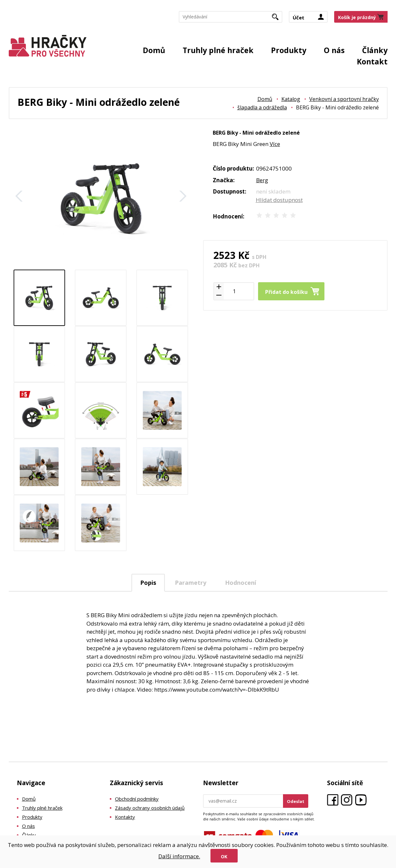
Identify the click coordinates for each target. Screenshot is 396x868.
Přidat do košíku (286, 292)
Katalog (291, 99)
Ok (224, 857)
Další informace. (179, 856)
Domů (154, 50)
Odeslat (296, 801)
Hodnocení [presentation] (241, 583)
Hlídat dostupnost (279, 200)
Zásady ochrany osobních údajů (150, 808)
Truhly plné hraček (218, 50)
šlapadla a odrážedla (262, 107)
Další (183, 196)
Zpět (19, 196)
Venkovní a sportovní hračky (344, 99)
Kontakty (125, 817)
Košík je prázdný (357, 17)
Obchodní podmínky (137, 799)
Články (375, 50)
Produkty (289, 50)
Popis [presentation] (148, 583)
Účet (299, 17)
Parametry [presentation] (191, 583)
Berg (262, 180)
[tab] (148, 583)
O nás (334, 50)
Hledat (278, 19)
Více (275, 144)
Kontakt (372, 61)
